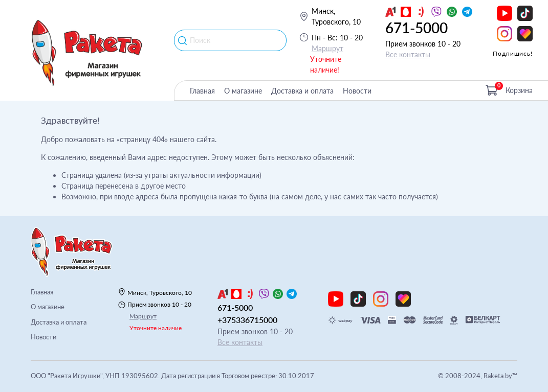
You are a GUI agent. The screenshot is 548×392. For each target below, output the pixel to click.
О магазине (243, 91)
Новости (357, 91)
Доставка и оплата (302, 91)
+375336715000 (247, 320)
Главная (202, 91)
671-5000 (417, 28)
